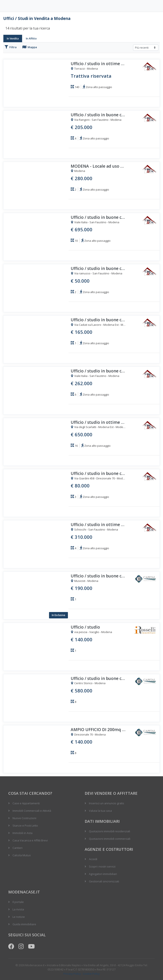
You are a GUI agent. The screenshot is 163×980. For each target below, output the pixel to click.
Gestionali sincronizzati (104, 881)
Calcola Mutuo (22, 855)
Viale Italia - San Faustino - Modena (95, 222)
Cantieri (18, 848)
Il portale (18, 902)
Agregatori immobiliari (103, 874)
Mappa (30, 47)
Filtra (11, 47)
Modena (78, 171)
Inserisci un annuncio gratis (107, 803)
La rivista (18, 909)
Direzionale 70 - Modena (88, 735)
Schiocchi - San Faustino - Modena (94, 530)
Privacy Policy (72, 974)
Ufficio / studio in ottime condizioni (98, 64)
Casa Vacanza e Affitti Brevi (30, 840)
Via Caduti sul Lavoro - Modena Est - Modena (98, 325)
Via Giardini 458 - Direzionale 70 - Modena (98, 479)
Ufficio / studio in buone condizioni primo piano (98, 217)
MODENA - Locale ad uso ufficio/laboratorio (98, 166)
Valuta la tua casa (100, 811)
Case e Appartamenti (26, 803)
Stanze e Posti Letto (25, 826)
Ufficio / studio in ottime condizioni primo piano (98, 525)
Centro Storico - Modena (88, 683)
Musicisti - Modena (84, 581)
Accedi (93, 859)
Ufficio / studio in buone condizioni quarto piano (98, 269)
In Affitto (31, 39)
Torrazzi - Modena (84, 69)
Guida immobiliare (24, 924)
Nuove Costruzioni (24, 818)
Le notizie (19, 917)
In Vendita (13, 39)
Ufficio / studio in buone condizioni (98, 115)
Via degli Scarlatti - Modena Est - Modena (98, 427)
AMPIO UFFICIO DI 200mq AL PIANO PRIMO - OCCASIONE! (98, 730)
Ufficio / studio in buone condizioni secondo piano (98, 679)
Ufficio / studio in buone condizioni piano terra (98, 576)
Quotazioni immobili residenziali (110, 831)
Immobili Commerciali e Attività (32, 811)
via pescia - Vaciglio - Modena (91, 632)
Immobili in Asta (22, 833)
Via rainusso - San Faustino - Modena (96, 274)
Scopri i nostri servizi (102, 866)
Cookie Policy (91, 974)
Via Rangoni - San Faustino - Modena (96, 120)
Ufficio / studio (85, 627)
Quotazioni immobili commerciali (110, 839)
